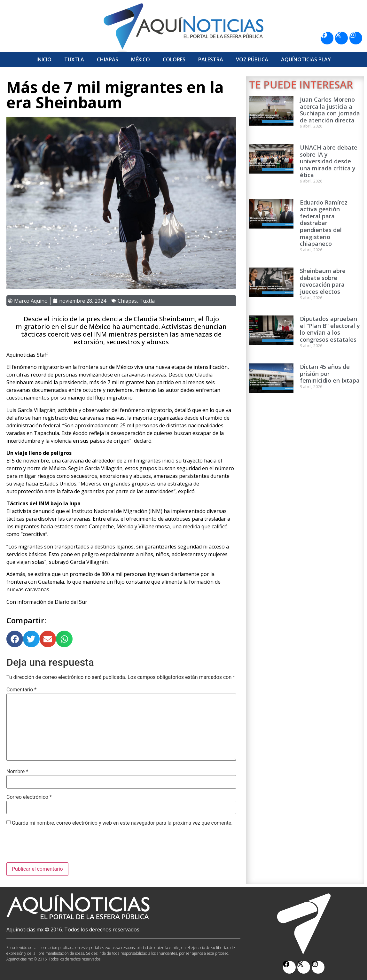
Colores (174, 59)
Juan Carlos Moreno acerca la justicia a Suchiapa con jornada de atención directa (330, 110)
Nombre (17, 772)
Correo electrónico (29, 797)
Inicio (44, 59)
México (141, 59)
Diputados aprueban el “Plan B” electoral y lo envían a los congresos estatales (330, 329)
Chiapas (108, 59)
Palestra (211, 59)
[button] (15, 639)
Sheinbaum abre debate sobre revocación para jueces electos (323, 281)
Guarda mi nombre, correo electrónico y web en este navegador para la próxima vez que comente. (122, 823)
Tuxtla (74, 59)
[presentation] (55, 847)
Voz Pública (252, 59)
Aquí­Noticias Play (306, 59)
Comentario (21, 690)
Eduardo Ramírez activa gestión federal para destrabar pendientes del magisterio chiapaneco (324, 223)
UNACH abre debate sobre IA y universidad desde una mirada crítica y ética (329, 161)
